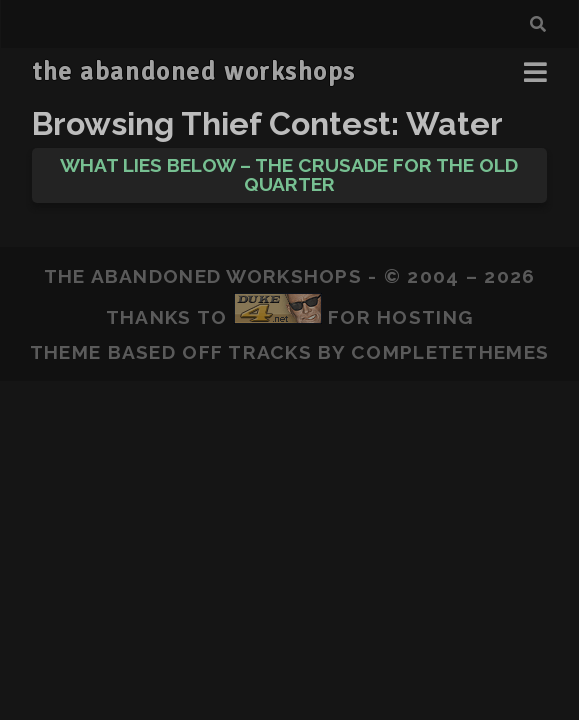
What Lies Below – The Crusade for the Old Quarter (289, 174)
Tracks (270, 352)
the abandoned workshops (194, 72)
